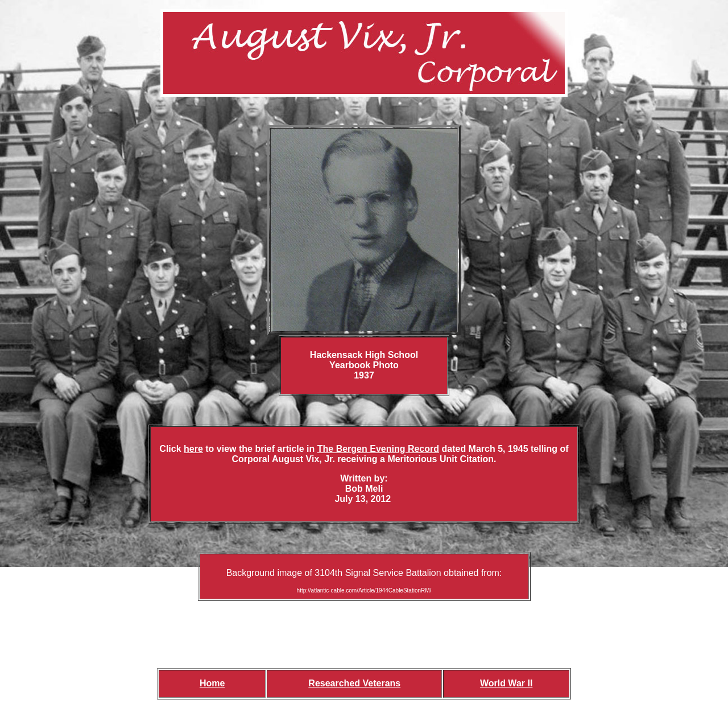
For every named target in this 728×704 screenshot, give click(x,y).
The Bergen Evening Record (378, 449)
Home (212, 683)
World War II (506, 683)
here (193, 449)
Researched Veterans (354, 683)
